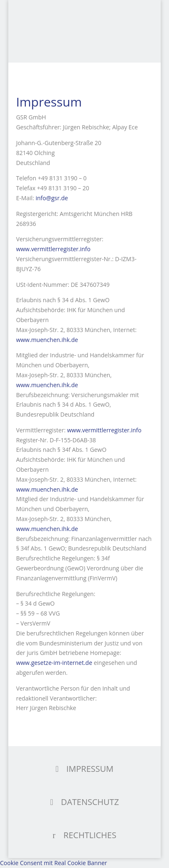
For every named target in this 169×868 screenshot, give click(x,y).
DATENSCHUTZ (90, 802)
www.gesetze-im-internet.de (54, 663)
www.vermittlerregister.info (53, 249)
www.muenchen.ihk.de (47, 340)
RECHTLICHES (90, 835)
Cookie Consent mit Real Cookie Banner (54, 863)
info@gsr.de (52, 198)
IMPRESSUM (90, 769)
